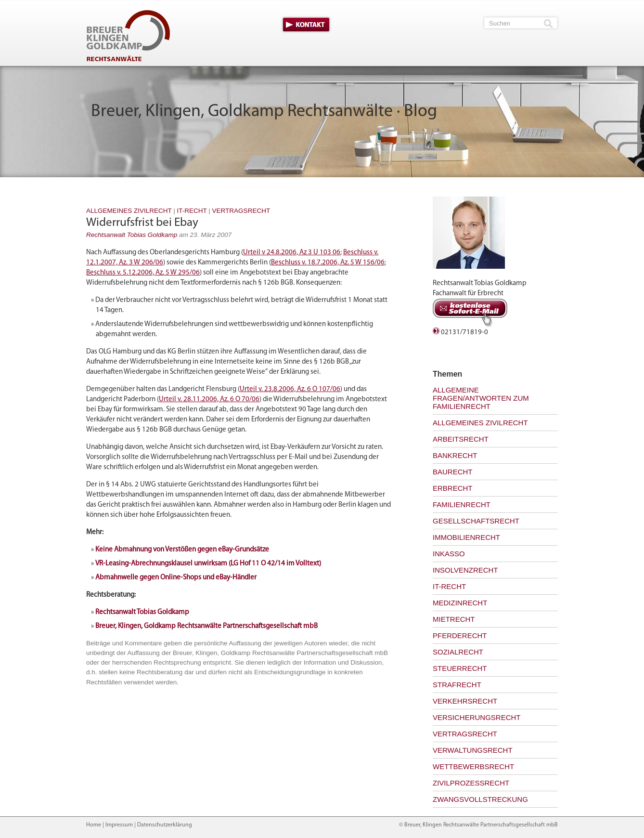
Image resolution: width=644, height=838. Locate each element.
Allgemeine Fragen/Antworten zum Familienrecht (481, 398)
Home (94, 825)
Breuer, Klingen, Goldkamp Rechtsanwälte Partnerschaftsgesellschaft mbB (206, 626)
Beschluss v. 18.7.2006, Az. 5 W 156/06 (328, 263)
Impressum (119, 825)
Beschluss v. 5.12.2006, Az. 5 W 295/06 (143, 273)
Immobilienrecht (466, 537)
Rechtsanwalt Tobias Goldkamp (132, 235)
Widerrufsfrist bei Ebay (142, 223)
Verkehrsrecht (465, 701)
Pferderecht (460, 635)
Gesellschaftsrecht (476, 521)
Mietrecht (454, 619)
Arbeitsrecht (461, 439)
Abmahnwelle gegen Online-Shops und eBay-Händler (176, 578)
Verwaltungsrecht (473, 750)
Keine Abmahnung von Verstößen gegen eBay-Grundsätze (182, 550)
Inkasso (449, 554)
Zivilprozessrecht (471, 783)
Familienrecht (462, 504)
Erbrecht (453, 488)
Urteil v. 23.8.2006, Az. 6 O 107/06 (290, 389)
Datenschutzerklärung (165, 825)
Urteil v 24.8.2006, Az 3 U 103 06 (292, 253)
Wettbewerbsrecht (473, 766)
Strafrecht (457, 685)
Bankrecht (455, 455)
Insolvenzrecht (465, 570)
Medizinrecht (460, 603)
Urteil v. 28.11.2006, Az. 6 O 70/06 (209, 399)
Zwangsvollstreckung (480, 799)
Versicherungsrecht (477, 717)
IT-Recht (192, 211)
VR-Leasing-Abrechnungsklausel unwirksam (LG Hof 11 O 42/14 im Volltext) (208, 564)
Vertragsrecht (241, 211)
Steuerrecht (460, 668)
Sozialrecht (458, 652)
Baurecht (453, 472)
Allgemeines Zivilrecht (129, 211)
